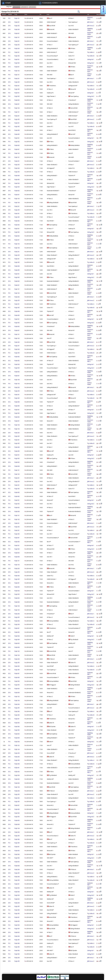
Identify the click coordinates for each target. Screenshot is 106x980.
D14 (9, 33)
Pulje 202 (17, 26)
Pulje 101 (17, 18)
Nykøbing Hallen (90, 29)
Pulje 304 (17, 621)
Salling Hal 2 (91, 63)
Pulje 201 (17, 22)
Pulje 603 (17, 553)
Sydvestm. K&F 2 (90, 134)
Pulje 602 (17, 100)
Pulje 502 (17, 63)
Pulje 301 (17, 52)
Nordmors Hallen (90, 33)
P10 (9, 18)
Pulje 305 (17, 666)
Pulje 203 (17, 29)
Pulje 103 (17, 199)
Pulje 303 (17, 168)
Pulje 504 (17, 636)
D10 (9, 22)
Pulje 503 (17, 183)
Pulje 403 (17, 542)
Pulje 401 (17, 538)
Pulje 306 (17, 711)
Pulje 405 (17, 134)
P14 (9, 59)
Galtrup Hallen (89, 75)
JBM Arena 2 (91, 26)
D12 (9, 130)
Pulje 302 (17, 56)
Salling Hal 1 (91, 59)
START (6, 3)
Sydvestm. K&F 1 (90, 130)
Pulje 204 (17, 614)
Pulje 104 (17, 203)
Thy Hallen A (91, 52)
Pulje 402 (17, 221)
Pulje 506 (17, 727)
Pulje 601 (17, 33)
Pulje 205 (17, 617)
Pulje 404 (17, 130)
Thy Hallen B (91, 56)
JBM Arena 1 (91, 22)
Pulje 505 (17, 681)
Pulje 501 (17, 59)
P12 (9, 52)
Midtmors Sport (90, 18)
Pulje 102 (17, 71)
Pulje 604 (17, 466)
